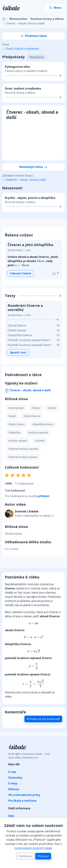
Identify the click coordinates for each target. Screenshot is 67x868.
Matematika (18, 19)
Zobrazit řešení (21, 273)
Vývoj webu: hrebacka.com (23, 758)
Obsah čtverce (17, 424)
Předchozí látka (34, 36)
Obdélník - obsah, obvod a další (26, 180)
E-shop (13, 783)
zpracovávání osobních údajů (33, 848)
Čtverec (36, 408)
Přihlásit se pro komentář (43, 719)
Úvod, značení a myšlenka (22, 49)
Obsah (12, 416)
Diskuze (14, 789)
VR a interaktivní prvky (24, 795)
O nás (12, 772)
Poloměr (40, 441)
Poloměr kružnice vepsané (23, 449)
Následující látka (33, 167)
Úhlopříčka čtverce (43, 424)
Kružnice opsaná (18, 441)
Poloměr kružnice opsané (23, 457)
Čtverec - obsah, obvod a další (28, 390)
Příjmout (43, 856)
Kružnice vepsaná (38, 432)
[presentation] (41, 261)
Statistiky (15, 778)
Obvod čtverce (32, 416)
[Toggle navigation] (55, 8)
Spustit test (18, 352)
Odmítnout (25, 856)
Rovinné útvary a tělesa (47, 19)
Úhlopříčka (14, 432)
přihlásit (44, 496)
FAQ (11, 816)
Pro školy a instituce (22, 801)
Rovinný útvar (16, 408)
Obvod (52, 408)
